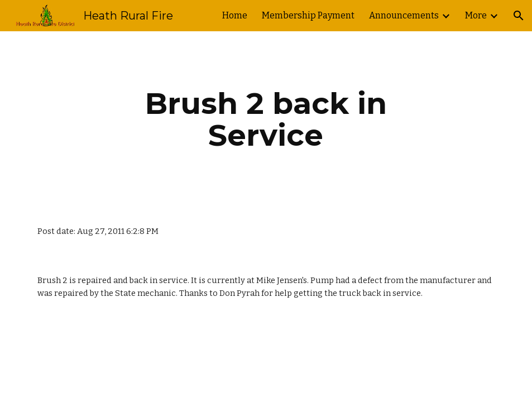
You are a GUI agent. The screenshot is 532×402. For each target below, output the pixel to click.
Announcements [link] (404, 15)
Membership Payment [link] (308, 15)
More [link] (476, 15)
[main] (266, 119)
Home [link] (235, 15)
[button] (519, 16)
